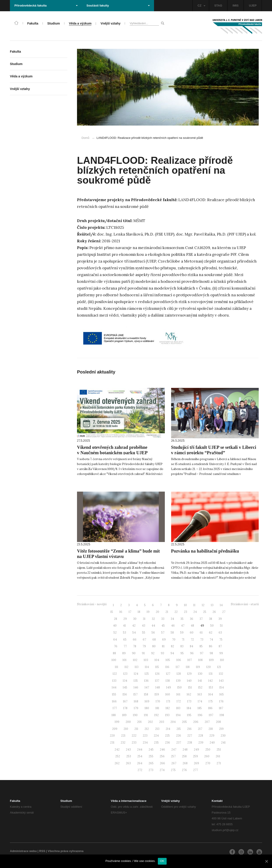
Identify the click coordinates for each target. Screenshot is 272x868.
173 (189, 701)
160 (168, 694)
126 (157, 674)
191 (146, 715)
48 (192, 626)
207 (207, 722)
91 (143, 653)
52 (115, 633)
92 (153, 653)
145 (125, 687)
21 (167, 612)
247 (174, 750)
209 (115, 729)
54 (134, 633)
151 (190, 687)
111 (117, 667)
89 (124, 653)
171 (168, 701)
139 (178, 681)
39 (220, 619)
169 (147, 701)
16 (121, 612)
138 (168, 681)
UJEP (253, 6)
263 (128, 763)
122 (115, 674)
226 (179, 736)
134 (125, 681)
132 (221, 674)
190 (135, 715)
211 (136, 729)
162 (189, 694)
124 (136, 674)
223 (145, 736)
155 (114, 694)
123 (125, 674)
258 (184, 756)
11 (194, 605)
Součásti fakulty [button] (118, 6)
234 (145, 743)
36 (192, 619)
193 (167, 715)
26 (214, 612)
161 (178, 694)
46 (173, 626)
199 (117, 722)
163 (200, 694)
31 (144, 619)
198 (222, 715)
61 (201, 633)
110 (222, 660)
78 (135, 646)
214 (168, 729)
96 (192, 653)
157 (135, 694)
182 (168, 708)
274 (162, 770)
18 (139, 612)
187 (221, 708)
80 (154, 646)
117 (178, 667)
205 (184, 722)
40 (115, 626)
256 (162, 756)
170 (158, 701)
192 (156, 715)
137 (157, 681)
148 (158, 687)
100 (114, 660)
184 (189, 708)
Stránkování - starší (245, 604)
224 (156, 736)
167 (125, 701)
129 (189, 674)
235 (156, 743)
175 (211, 701)
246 (162, 750)
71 (183, 640)
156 (125, 694)
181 (157, 708)
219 (221, 729)
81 (163, 646)
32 (153, 619)
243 (128, 750)
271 (219, 763)
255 (151, 756)
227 (190, 736)
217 (200, 729)
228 (201, 736)
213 (157, 729)
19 (148, 612)
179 (136, 708)
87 (220, 646)
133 (114, 681)
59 (182, 633)
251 (219, 750)
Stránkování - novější (92, 604)
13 (212, 605)
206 (196, 722)
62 (211, 633)
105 (168, 660)
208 (218, 722)
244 (140, 750)
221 (123, 736)
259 (195, 756)
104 (157, 660)
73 (202, 640)
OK (162, 861)
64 (115, 640)
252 (118, 756)
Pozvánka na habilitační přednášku (205, 551)
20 (158, 612)
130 (200, 674)
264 (140, 763)
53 (125, 633)
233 (134, 743)
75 (221, 640)
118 (188, 667)
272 (140, 770)
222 (134, 736)
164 (211, 694)
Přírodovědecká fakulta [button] (46, 6)
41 (124, 626)
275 (173, 770)
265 (151, 763)
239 (201, 743)
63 (220, 633)
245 (151, 750)
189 (124, 715)
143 (221, 681)
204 (173, 722)
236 (168, 743)
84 (192, 646)
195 (189, 715)
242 (117, 750)
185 (200, 708)
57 (163, 633)
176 (221, 701)
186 (210, 708)
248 (185, 750)
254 (140, 756)
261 (218, 756)
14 (221, 605)
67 (144, 640)
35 (182, 619)
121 (219, 667)
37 (201, 619)
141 (200, 681)
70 (174, 640)
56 (153, 633)
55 (144, 633)
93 (162, 653)
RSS (42, 851)
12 (203, 605)
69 (164, 640)
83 (182, 646)
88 (114, 653)
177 (115, 708)
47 (183, 626)
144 (114, 687)
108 (200, 660)
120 (209, 667)
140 (189, 681)
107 (190, 660)
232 (123, 743)
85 (201, 646)
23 (186, 612)
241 (223, 743)
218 (211, 729)
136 (146, 681)
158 (146, 694)
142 (211, 681)
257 (173, 756)
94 (172, 653)
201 (139, 722)
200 (128, 722)
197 (211, 715)
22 (176, 612)
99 (221, 653)
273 (151, 770)
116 (167, 667)
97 (202, 653)
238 (190, 743)
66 (135, 640)
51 (221, 626)
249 (196, 750)
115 (157, 667)
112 (126, 667)
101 (125, 660)
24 (195, 612)
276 (184, 770)
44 (153, 626)
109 (211, 660)
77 (125, 646)
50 (212, 626)
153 (211, 687)
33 (163, 619)
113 (137, 667)
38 (211, 619)
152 (200, 687)
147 (147, 687)
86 (211, 646)
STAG (218, 6)
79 (144, 646)
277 (196, 770)
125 (147, 674)
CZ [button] (201, 6)
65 (125, 640)
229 (212, 736)
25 (205, 612)
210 (126, 729)
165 (222, 694)
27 (224, 612)
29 (125, 619)
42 (134, 626)
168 (136, 701)
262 (117, 763)
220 (112, 736)
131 (211, 674)
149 (169, 687)
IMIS (236, 6)
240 (212, 743)
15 (112, 612)
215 (179, 729)
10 (185, 605)
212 (147, 729)
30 (135, 619)
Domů (85, 138)
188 (114, 715)
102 (135, 660)
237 (179, 743)
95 (182, 653)
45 (163, 626)
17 (130, 612)
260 (207, 756)
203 (162, 722)
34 (172, 619)
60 (192, 633)
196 (200, 715)
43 (144, 626)
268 (185, 763)
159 (157, 694)
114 (147, 667)
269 (196, 763)
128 (179, 674)
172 (179, 701)
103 (146, 660)
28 (116, 619)
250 (208, 750)
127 (168, 674)
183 (178, 708)
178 (125, 708)
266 (162, 763)
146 (136, 687)
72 (192, 640)
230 (223, 736)
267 (174, 763)
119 (198, 667)
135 (136, 681)
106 (179, 660)
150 (179, 687)
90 (134, 653)
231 (112, 743)
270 (208, 763)
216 (189, 729)
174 (200, 701)
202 (150, 722)
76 (116, 646)
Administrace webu (23, 851)
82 (172, 646)
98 (211, 653)
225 (167, 736)
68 (154, 640)
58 (172, 633)
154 (222, 687)
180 (147, 708)
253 (129, 756)
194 (178, 715)
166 (114, 701)
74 (211, 640)
